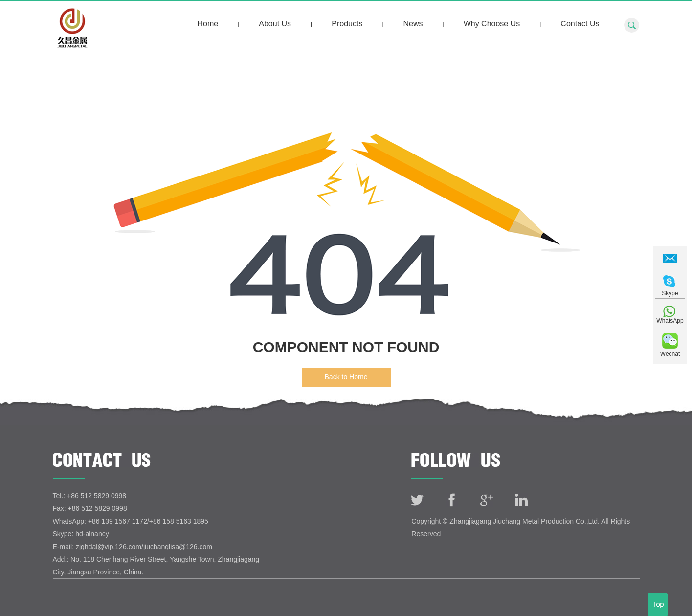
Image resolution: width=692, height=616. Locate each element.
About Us (275, 24)
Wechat (670, 354)
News (413, 24)
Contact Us (580, 24)
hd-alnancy (92, 534)
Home (208, 24)
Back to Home (346, 377)
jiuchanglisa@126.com (178, 547)
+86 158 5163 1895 (179, 521)
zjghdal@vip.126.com (109, 547)
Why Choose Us (492, 24)
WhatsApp (670, 321)
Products (347, 24)
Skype (670, 293)
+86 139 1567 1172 (118, 521)
